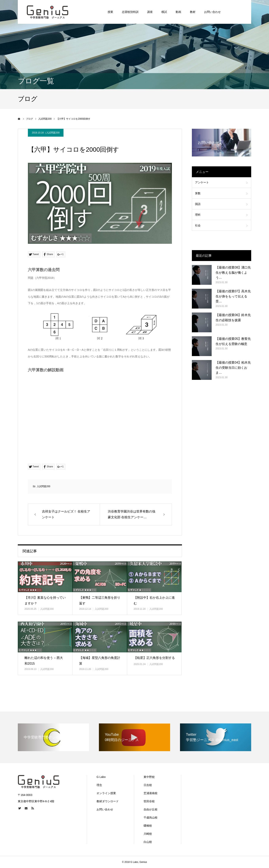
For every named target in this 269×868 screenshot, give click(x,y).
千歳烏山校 (151, 818)
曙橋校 (148, 826)
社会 (198, 225)
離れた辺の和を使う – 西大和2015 (44, 661)
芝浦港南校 (151, 793)
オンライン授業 (106, 793)
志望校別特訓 (130, 12)
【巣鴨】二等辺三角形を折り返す (100, 600)
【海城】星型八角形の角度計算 (100, 661)
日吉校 (148, 785)
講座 (150, 12)
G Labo (101, 777)
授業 (110, 12)
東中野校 (149, 777)
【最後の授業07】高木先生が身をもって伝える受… (233, 296)
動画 (178, 12)
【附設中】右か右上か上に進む (154, 600)
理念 (99, 785)
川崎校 (148, 834)
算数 (198, 193)
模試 (164, 12)
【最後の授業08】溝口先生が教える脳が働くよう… (233, 273)
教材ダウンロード (108, 801)
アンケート (202, 182)
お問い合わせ (212, 12)
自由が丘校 (151, 809)
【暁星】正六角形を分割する (154, 658)
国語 (198, 204)
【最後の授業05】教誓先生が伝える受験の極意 (233, 341)
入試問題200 (53, 133)
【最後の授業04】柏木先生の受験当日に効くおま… (233, 368)
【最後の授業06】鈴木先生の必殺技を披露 (233, 318)
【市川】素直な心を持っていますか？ (45, 600)
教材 (193, 12)
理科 (198, 215)
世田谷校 (149, 801)
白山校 (148, 842)
